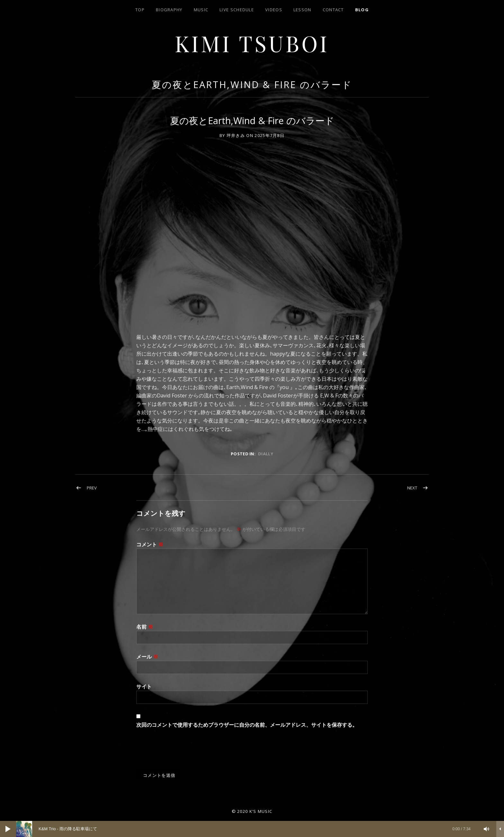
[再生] (8, 829)
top (140, 10)
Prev (92, 488)
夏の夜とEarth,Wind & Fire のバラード (252, 84)
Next (412, 488)
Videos (274, 10)
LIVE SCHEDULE (237, 10)
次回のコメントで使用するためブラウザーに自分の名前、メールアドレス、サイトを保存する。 (247, 725)
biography (169, 10)
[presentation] (185, 753)
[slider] (247, 829)
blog (362, 10)
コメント (150, 544)
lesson (302, 10)
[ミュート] (487, 829)
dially (266, 454)
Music (201, 10)
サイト (144, 687)
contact (333, 10)
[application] (252, 829)
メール (147, 657)
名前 (145, 627)
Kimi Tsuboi (252, 43)
